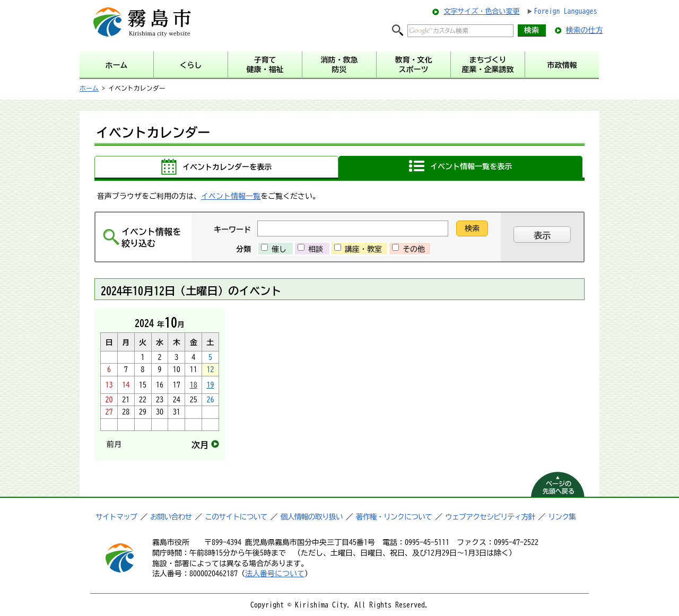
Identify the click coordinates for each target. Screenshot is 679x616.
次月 (200, 445)
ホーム (89, 88)
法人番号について (275, 574)
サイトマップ (116, 517)
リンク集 (562, 517)
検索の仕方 (585, 30)
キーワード (232, 230)
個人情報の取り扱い (312, 517)
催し (279, 249)
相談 (316, 249)
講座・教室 (363, 249)
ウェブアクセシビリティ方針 (490, 517)
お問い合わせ (171, 517)
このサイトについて (236, 517)
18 (194, 385)
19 (211, 385)
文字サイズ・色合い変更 (481, 11)
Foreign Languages (566, 11)
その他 (414, 249)
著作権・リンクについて (394, 517)
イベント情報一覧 (231, 196)
